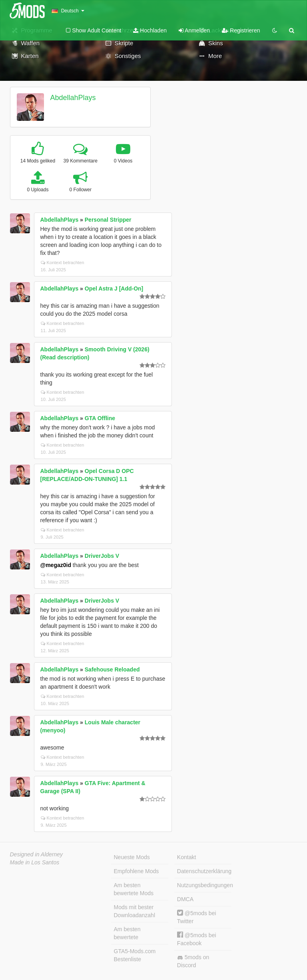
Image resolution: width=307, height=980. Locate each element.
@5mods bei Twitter (197, 917)
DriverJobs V (102, 556)
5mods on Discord (193, 961)
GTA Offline (100, 418)
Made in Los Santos (35, 862)
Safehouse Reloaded (112, 669)
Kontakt (186, 857)
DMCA (185, 899)
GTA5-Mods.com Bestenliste (135, 955)
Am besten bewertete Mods (134, 889)
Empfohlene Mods (137, 871)
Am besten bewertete (127, 933)
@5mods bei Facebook (197, 939)
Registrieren (241, 30)
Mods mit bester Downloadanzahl (135, 911)
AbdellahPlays (73, 98)
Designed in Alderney (37, 854)
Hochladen (150, 30)
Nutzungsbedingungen (204, 885)
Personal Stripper (108, 220)
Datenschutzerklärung (204, 871)
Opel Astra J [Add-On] (114, 289)
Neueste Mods (132, 857)
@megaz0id (56, 565)
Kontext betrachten (63, 263)
